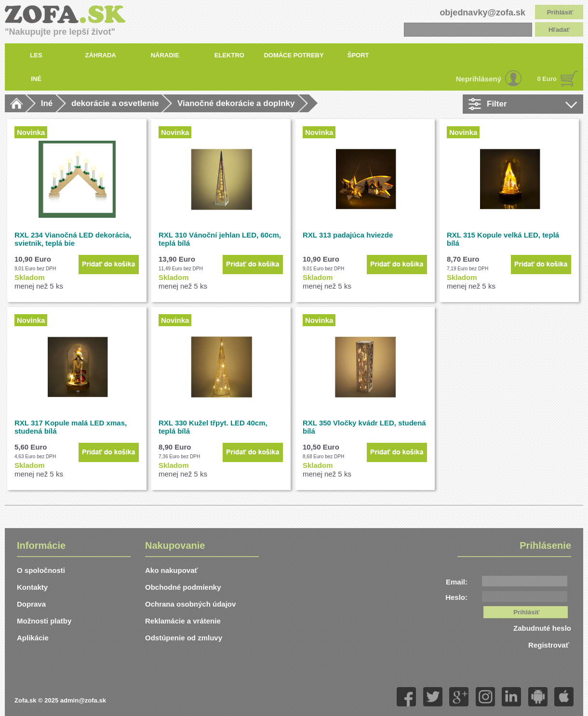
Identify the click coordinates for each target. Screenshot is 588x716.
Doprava (31, 604)
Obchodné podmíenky (183, 587)
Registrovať (550, 645)
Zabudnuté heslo (542, 628)
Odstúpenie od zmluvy (184, 638)
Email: (457, 582)
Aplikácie (33, 638)
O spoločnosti (41, 570)
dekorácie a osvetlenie (115, 103)
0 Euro (547, 79)
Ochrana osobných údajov (190, 604)
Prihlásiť (560, 12)
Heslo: (456, 597)
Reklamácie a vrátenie (183, 621)
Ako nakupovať (172, 570)
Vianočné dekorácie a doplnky (236, 103)
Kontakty (32, 587)
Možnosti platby (44, 621)
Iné (47, 103)
